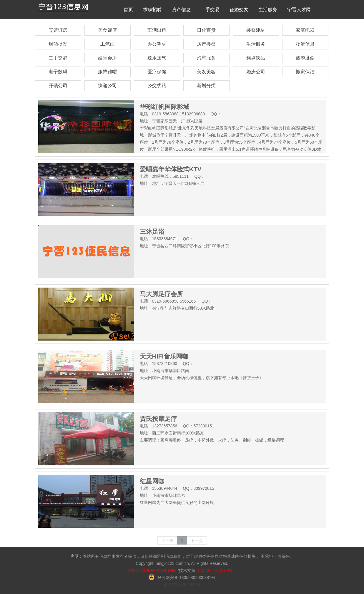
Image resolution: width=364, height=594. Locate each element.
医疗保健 (157, 72)
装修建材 (256, 30)
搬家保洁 (305, 72)
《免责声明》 (224, 570)
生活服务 (268, 10)
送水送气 (157, 58)
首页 (128, 10)
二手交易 (210, 10)
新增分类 (206, 86)
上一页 (167, 540)
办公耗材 (157, 44)
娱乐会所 (107, 58)
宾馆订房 (58, 30)
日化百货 (206, 30)
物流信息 (305, 44)
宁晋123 (204, 570)
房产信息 (181, 10)
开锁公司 (58, 86)
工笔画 (107, 44)
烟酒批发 (58, 44)
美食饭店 (107, 30)
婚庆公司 (256, 72)
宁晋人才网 (299, 10)
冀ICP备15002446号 (182, 585)
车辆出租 (157, 30)
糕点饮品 (256, 58)
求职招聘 (152, 10)
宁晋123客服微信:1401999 (152, 570)
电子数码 (58, 72)
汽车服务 (206, 58)
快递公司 (107, 86)
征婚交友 (239, 10)
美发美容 (206, 72)
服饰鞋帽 (107, 72)
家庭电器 (305, 30)
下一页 (197, 540)
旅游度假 (305, 58)
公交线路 (157, 86)
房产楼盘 (206, 44)
